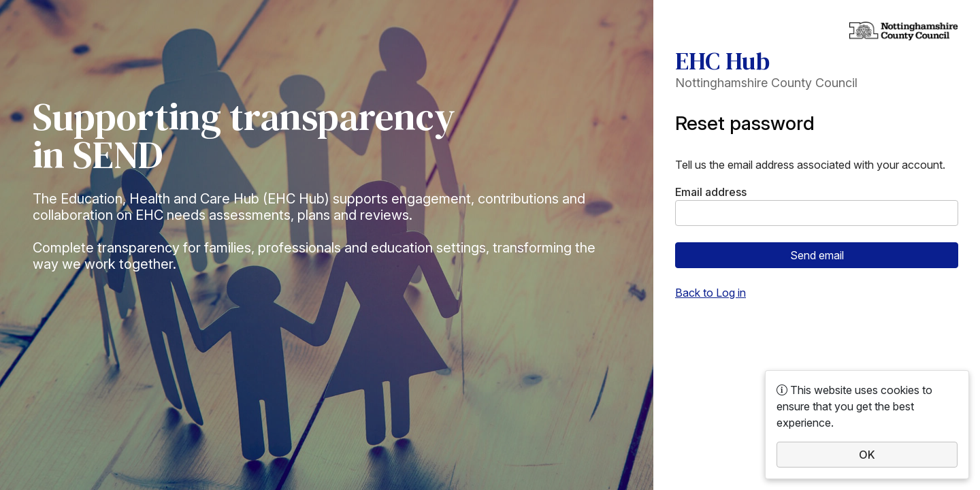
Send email (817, 255)
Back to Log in (710, 293)
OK (867, 455)
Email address (711, 192)
